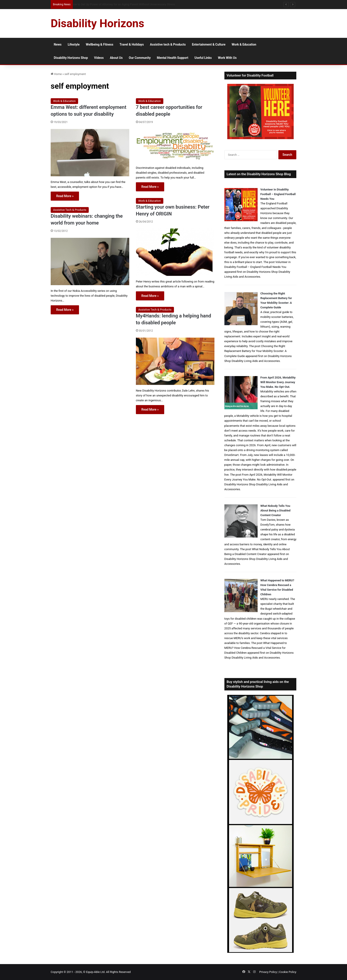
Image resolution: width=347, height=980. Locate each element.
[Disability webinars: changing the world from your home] (90, 261)
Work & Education (244, 44)
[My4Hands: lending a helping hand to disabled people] (175, 361)
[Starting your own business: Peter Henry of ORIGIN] (175, 252)
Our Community (140, 58)
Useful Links (203, 58)
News (58, 44)
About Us (116, 58)
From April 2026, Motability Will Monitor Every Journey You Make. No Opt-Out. (278, 382)
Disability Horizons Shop (71, 58)
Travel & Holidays (132, 44)
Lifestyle (74, 44)
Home (56, 74)
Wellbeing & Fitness (100, 44)
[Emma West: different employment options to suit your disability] (90, 153)
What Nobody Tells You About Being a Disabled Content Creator (276, 510)
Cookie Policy (288, 972)
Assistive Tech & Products (70, 210)
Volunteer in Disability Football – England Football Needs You (278, 194)
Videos (99, 58)
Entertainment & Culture (209, 44)
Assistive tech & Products (168, 44)
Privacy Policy (268, 972)
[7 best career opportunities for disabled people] (175, 146)
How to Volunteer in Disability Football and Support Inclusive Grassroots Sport (120, 4)
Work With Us (227, 58)
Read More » (65, 196)
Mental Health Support (173, 58)
